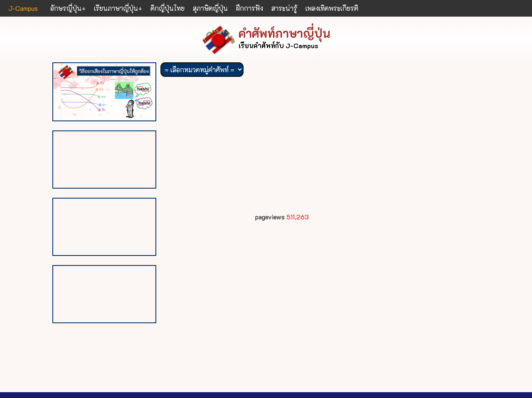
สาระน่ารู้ (284, 8)
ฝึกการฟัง (250, 8)
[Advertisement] (282, 147)
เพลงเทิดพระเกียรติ (332, 8)
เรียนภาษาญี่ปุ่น (116, 8)
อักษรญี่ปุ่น (66, 8)
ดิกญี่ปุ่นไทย (167, 8)
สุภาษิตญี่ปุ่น (210, 8)
